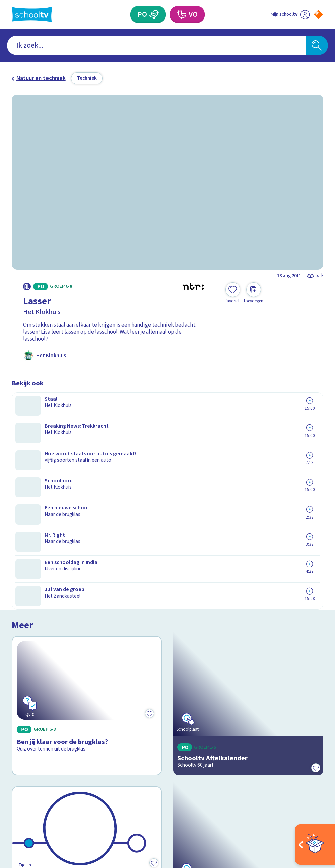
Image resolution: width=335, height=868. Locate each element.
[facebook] (15, 796)
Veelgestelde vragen (43, 684)
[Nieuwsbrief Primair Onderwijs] (245, 711)
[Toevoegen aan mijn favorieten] (233, 293)
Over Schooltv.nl (37, 694)
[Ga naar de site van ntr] (313, 816)
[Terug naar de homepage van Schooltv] (32, 14)
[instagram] (30, 796)
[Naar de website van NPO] (318, 15)
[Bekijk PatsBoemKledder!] (248, 550)
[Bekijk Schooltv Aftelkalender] (248, 450)
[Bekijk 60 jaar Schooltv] (87, 550)
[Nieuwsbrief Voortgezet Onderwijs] (245, 735)
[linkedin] (45, 796)
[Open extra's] (315, 845)
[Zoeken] (317, 45)
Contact (24, 674)
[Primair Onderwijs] (154, 15)
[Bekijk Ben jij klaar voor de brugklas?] (87, 450)
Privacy (23, 704)
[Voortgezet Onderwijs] (181, 15)
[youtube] (59, 796)
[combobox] (156, 45)
